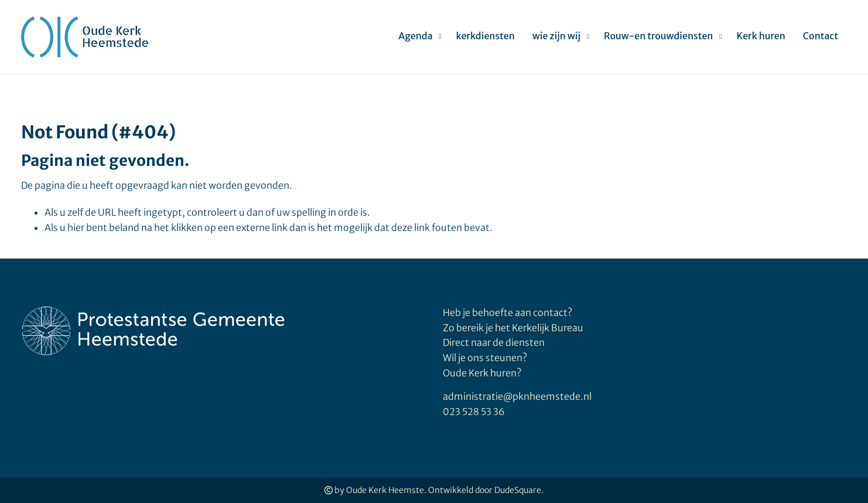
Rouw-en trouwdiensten (658, 36)
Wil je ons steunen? (486, 358)
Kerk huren (761, 36)
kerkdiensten (486, 36)
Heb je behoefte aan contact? (508, 312)
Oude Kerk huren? (482, 373)
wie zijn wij (556, 36)
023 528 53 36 (474, 412)
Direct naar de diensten (494, 342)
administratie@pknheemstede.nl (517, 396)
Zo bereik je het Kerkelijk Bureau (513, 328)
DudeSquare (518, 490)
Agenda (415, 36)
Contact (821, 36)
